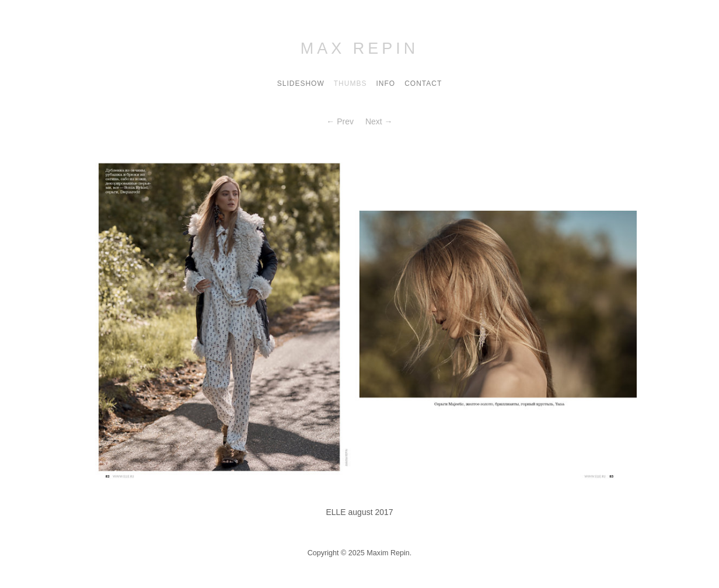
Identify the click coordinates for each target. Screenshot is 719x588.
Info (385, 83)
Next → (379, 121)
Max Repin (360, 48)
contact (423, 83)
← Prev (340, 121)
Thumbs (350, 83)
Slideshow (301, 83)
